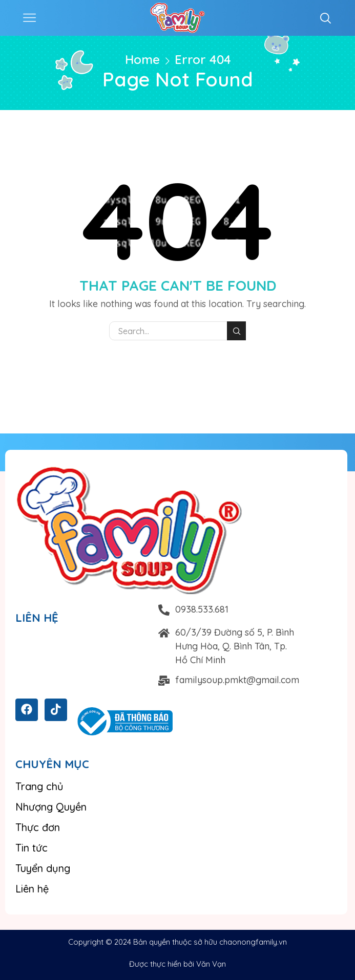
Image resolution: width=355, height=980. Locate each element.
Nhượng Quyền (51, 807)
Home (142, 59)
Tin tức (32, 848)
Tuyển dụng (43, 868)
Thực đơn (38, 827)
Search (236, 331)
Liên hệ (32, 889)
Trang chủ (39, 786)
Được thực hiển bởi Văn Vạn (178, 964)
